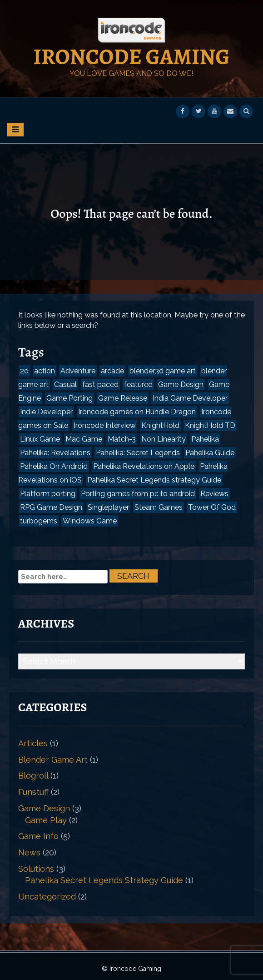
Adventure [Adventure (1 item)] (78, 371)
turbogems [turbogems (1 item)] (39, 521)
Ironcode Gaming (131, 57)
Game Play (46, 820)
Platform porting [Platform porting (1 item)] (48, 494)
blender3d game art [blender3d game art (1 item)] (163, 371)
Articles (33, 743)
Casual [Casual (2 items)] (65, 384)
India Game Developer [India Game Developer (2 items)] (190, 398)
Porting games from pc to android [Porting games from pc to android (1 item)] (138, 494)
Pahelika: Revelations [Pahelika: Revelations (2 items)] (55, 453)
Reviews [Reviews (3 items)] (214, 494)
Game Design (44, 808)
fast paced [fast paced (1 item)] (100, 384)
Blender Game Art (53, 760)
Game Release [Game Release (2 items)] (123, 398)
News (29, 852)
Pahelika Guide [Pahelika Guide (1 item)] (210, 453)
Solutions (36, 869)
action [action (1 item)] (45, 371)
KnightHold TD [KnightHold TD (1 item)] (210, 425)
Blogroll (33, 776)
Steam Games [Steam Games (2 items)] (159, 507)
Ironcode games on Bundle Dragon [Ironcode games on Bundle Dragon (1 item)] (137, 412)
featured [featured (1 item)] (138, 384)
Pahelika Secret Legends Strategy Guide (104, 880)
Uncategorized (47, 897)
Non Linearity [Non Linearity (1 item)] (164, 439)
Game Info (38, 836)
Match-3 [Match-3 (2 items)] (122, 439)
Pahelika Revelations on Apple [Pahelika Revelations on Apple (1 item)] (144, 466)
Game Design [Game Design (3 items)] (181, 384)
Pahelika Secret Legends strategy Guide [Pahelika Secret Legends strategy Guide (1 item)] (154, 480)
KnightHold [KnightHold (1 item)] (160, 425)
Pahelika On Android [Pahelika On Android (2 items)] (54, 466)
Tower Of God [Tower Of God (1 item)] (212, 507)
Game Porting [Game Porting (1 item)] (69, 398)
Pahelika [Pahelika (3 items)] (205, 439)
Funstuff (33, 792)
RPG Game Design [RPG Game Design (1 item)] (51, 507)
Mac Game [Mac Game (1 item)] (84, 439)
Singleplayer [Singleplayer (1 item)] (108, 507)
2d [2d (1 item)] (24, 371)
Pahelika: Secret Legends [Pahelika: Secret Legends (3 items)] (138, 453)
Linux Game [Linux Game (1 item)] (40, 439)
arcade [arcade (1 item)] (112, 371)
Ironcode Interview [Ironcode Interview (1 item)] (105, 425)
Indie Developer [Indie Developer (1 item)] (46, 412)
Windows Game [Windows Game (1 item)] (90, 521)
